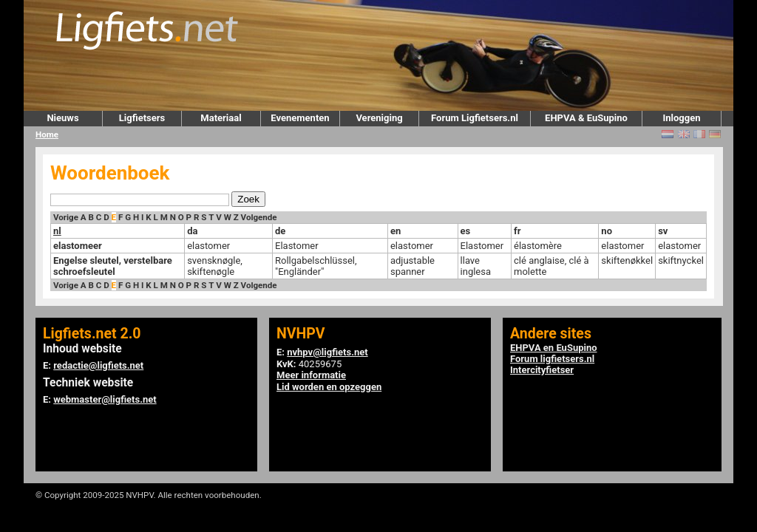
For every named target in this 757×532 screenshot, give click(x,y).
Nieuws (62, 118)
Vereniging (379, 118)
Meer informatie (311, 375)
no (607, 231)
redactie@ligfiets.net (98, 365)
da (192, 231)
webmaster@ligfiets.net (105, 399)
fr (517, 231)
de (280, 231)
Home (47, 134)
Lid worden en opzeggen (329, 387)
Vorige (66, 217)
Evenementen (300, 118)
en (396, 231)
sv (663, 231)
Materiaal (221, 118)
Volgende (259, 217)
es (466, 231)
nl (57, 231)
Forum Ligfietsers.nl (475, 118)
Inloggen (681, 118)
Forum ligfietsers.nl (552, 359)
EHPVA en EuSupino (554, 348)
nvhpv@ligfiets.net (327, 352)
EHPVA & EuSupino (586, 118)
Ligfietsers (142, 118)
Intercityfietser (542, 370)
